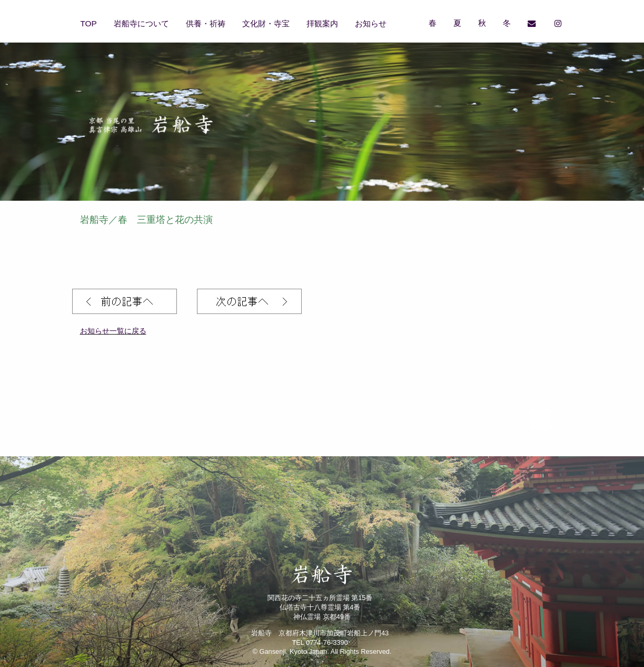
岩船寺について (141, 23)
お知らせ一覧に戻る (113, 331)
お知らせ (371, 23)
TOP (89, 23)
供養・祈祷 (206, 23)
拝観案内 (322, 23)
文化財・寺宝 (266, 23)
